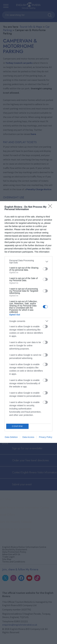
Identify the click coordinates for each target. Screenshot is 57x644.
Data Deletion (11, 437)
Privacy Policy (46, 437)
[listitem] (28, 262)
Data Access (28, 437)
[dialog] (28, 322)
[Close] (51, 207)
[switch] (45, 269)
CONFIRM (17, 426)
